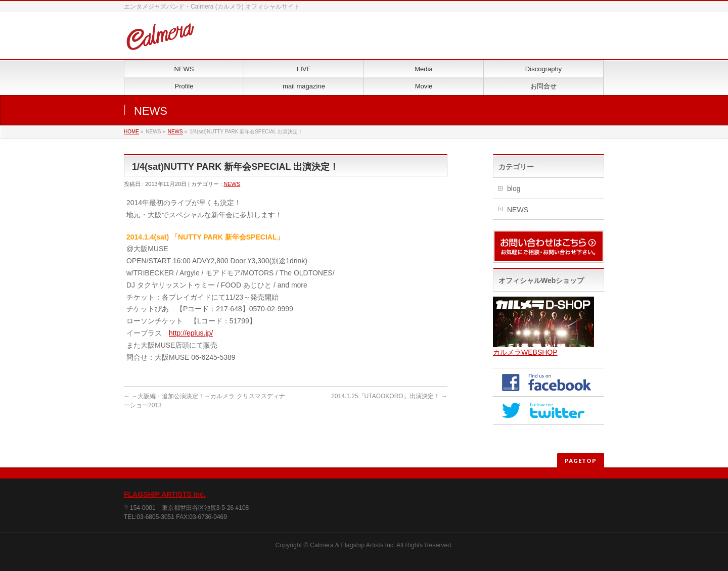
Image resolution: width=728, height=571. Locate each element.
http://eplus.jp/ (191, 333)
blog (514, 188)
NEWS (175, 132)
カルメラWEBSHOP (525, 352)
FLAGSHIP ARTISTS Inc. (165, 494)
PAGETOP (581, 461)
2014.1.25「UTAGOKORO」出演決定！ (389, 396)
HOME (131, 132)
